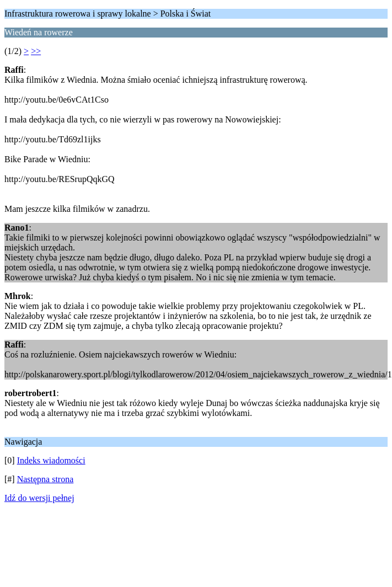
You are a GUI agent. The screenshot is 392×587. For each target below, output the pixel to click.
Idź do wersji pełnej (39, 498)
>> (36, 51)
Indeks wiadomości (51, 460)
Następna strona (45, 479)
